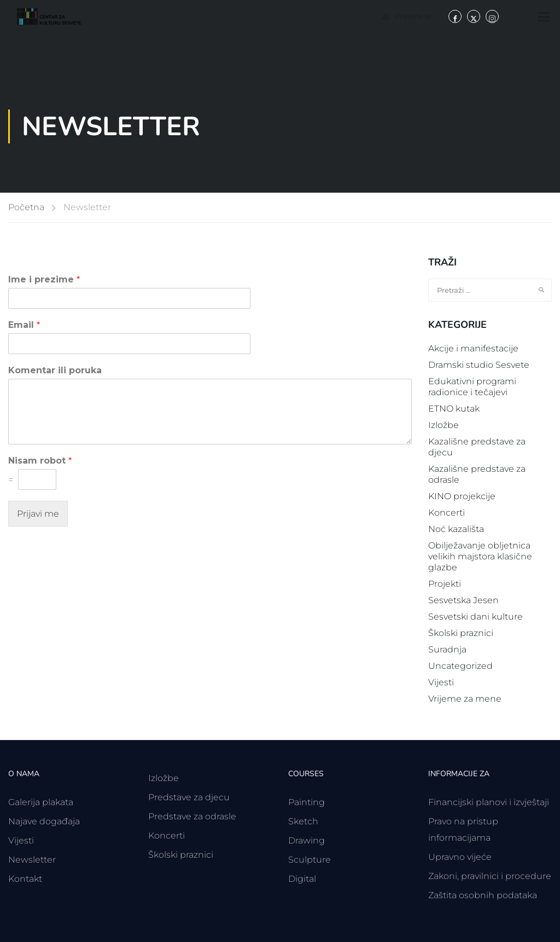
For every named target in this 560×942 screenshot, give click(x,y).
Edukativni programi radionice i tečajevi (472, 387)
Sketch (303, 821)
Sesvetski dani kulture (476, 617)
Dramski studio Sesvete (479, 365)
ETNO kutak (454, 409)
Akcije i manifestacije (473, 348)
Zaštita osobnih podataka (483, 895)
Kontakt (25, 879)
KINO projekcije (462, 496)
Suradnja (447, 649)
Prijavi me (38, 514)
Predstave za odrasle (192, 816)
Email (24, 325)
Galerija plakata (41, 802)
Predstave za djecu (189, 797)
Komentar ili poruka (55, 370)
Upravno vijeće (460, 857)
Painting (307, 802)
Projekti (445, 584)
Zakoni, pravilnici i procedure (490, 876)
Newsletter (32, 860)
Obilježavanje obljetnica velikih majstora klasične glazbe (480, 556)
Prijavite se (413, 16)
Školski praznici (461, 633)
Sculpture (310, 860)
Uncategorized (460, 666)
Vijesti (441, 682)
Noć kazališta (456, 529)
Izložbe (444, 425)
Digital (302, 879)
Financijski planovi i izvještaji (489, 802)
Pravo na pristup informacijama (463, 830)
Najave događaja (44, 821)
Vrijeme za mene (465, 699)
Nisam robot (40, 461)
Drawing (307, 840)
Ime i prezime (44, 279)
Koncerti (447, 513)
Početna (26, 207)
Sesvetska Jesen (463, 600)
